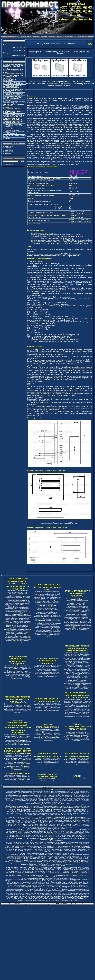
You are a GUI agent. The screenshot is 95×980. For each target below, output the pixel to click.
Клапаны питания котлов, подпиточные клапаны (78, 763)
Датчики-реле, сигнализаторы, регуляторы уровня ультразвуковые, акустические (77, 667)
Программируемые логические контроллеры (13, 126)
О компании (31, 37)
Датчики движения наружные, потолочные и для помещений (48, 760)
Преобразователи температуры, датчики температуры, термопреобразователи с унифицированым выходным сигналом (77, 608)
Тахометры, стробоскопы (20, 766)
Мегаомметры (52, 736)
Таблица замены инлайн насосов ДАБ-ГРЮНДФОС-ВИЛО (47, 841)
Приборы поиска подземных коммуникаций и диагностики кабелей (18, 765)
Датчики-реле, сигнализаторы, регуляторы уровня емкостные (77, 653)
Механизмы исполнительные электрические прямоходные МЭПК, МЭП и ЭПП (18, 672)
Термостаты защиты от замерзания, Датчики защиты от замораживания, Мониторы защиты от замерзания (77, 623)
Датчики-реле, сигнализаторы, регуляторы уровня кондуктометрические (77, 656)
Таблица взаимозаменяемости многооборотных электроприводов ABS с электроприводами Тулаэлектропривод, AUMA (47, 790)
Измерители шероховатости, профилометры (19, 762)
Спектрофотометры (22, 634)
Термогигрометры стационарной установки (46, 707)
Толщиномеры (17, 768)
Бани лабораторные (24, 618)
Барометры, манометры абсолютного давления (78, 731)
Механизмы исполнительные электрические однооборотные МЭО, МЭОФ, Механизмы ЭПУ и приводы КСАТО (18, 667)
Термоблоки (9, 636)
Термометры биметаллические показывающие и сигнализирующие (77, 611)
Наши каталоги (64, 37)
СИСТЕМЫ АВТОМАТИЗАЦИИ (18, 773)
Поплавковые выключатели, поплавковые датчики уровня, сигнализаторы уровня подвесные (77, 672)
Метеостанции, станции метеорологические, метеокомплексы (77, 740)
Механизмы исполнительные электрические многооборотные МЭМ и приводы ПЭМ (18, 670)
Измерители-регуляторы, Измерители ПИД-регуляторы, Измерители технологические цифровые (47, 672)
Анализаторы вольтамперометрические (18, 612)
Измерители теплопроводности (13, 761)
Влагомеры (39, 710)
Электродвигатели (17, 678)
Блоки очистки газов (11, 620)
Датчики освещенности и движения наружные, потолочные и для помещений (48, 762)
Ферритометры (18, 769)
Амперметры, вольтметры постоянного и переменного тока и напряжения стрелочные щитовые (47, 731)
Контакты (86, 37)
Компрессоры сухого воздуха (23, 623)
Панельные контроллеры (12, 130)
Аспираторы (13, 618)
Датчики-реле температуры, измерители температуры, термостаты (78, 599)
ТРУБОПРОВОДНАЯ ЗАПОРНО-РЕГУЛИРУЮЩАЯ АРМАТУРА (13, 122)
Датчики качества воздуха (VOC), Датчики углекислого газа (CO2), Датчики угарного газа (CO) (18, 605)
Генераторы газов (24, 620)
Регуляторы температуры (73, 758)
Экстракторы (26, 639)
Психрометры (82, 738)
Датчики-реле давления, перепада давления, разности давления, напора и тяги (48, 599)
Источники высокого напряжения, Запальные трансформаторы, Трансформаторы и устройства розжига (77, 701)
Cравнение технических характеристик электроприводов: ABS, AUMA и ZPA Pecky (47, 804)
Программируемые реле (12, 129)
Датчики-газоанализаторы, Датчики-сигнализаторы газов (17, 598)
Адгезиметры (9, 755)
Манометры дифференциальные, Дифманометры (47, 613)
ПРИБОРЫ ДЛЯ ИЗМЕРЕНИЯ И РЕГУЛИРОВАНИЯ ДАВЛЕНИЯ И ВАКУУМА (13, 71)
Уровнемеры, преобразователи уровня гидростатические (77, 680)
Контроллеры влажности (51, 710)
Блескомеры (18, 755)
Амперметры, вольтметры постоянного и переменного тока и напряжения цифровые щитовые (47, 733)
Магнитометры (20, 764)
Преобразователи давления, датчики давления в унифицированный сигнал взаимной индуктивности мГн (47, 625)
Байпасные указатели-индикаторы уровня (77, 689)
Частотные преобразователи (15, 674)
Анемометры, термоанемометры (77, 732)
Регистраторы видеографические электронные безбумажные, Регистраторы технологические (47, 666)
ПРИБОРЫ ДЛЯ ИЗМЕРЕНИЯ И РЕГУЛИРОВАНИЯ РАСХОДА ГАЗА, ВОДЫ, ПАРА (13, 91)
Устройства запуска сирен (12, 742)
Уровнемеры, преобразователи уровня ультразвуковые (76, 687)
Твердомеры (8, 768)
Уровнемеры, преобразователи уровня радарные (77, 683)
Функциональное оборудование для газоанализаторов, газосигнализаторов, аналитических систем (18, 607)
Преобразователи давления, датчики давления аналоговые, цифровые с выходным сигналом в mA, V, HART (47, 621)
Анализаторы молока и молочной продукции (17, 616)
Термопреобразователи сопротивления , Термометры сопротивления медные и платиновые (77, 602)
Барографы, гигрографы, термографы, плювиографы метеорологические (76, 736)
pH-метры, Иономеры (22, 632)
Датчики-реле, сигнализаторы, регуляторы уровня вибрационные (77, 662)
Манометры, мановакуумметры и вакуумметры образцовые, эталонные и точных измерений (47, 618)
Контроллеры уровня (72, 653)
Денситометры (8, 758)
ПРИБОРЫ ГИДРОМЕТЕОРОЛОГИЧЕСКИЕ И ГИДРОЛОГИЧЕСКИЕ (13, 111)
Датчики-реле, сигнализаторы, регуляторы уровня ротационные (77, 660)
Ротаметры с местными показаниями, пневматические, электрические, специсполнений (18, 709)
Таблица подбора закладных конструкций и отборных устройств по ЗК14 (47, 888)
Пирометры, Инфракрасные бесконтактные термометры (76, 617)
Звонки (22, 736)
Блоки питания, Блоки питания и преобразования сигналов (48, 674)
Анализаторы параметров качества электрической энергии (47, 740)
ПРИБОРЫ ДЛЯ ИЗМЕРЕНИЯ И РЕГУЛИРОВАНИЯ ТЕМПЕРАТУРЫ (13, 75)
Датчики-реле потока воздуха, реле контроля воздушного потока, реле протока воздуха (18, 707)
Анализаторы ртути (10, 617)
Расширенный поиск (19, 37)
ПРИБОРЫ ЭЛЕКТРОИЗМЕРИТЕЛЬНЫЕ (12, 108)
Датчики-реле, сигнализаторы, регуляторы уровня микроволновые (77, 665)
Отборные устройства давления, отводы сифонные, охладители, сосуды (48, 634)
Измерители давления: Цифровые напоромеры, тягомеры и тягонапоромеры (47, 601)
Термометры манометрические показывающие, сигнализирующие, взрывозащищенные (76, 613)
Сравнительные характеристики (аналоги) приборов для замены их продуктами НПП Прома (47, 878)
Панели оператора (10, 128)
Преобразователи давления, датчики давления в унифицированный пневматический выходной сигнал (47, 628)
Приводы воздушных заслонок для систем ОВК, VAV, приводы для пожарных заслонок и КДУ (18, 675)
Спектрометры (10, 634)
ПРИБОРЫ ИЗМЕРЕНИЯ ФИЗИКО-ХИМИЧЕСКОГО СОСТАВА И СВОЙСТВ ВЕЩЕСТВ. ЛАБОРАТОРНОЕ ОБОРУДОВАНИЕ (15, 66)
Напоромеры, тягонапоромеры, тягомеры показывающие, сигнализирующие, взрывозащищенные (47, 596)
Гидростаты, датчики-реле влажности (47, 703)
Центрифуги (16, 639)
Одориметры (9, 640)
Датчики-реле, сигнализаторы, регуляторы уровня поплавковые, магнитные (77, 658)
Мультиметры (38, 737)
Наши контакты (9, 146)
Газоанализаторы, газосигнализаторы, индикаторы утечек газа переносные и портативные (18, 592)
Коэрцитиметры (9, 764)
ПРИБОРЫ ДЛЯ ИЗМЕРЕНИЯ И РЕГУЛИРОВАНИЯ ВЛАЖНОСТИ (13, 94)
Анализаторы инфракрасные (21, 614)
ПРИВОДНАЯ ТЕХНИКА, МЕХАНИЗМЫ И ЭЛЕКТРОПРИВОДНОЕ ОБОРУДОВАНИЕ (11, 79)
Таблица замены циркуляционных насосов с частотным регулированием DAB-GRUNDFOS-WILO (47, 853)
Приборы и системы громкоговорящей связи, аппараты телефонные (17, 744)
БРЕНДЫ (7, 138)
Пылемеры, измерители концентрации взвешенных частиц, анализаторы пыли (17, 601)
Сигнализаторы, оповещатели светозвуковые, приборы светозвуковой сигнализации (18, 740)
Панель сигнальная (35, 152)
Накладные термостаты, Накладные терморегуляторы (77, 628)
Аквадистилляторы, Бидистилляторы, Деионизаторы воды (18, 609)
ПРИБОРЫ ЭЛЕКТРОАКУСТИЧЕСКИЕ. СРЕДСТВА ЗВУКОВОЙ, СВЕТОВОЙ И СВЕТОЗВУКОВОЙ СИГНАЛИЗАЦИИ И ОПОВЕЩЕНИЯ (14, 103)
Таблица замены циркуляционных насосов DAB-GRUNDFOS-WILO (47, 866)
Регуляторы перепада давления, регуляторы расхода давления (77, 762)
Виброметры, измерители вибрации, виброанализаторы (18, 756)
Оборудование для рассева (24, 629)
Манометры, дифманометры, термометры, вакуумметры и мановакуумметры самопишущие (47, 592)
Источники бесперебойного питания (47, 676)
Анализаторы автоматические (13, 611)
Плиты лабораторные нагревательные (18, 631)
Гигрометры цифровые (51, 709)
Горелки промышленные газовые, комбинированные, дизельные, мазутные (77, 716)
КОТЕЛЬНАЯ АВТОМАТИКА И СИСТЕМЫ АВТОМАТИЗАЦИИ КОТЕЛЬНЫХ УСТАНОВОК (13, 98)
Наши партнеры (52, 37)
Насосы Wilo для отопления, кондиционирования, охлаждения (47, 779)
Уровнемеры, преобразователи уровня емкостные (76, 681)
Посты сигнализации (20, 738)
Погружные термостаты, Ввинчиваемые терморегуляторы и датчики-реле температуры (77, 625)
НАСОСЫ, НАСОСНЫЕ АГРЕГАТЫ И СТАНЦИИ (14, 136)
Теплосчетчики (10, 711)
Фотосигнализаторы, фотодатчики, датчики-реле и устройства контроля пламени (77, 703)
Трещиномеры (27, 768)
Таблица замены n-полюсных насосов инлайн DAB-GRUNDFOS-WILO (47, 828)
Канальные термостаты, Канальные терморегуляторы (77, 629)
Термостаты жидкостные (11, 638)
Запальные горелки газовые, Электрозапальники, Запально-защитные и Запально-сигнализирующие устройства (78, 712)
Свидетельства (76, 37)
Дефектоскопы (18, 758)
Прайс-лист (41, 37)
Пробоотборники (10, 632)
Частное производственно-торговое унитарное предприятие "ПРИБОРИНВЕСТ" (43, 904)
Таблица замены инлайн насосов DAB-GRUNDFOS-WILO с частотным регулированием (47, 816)
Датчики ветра (72, 738)
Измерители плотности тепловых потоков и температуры (18, 759)
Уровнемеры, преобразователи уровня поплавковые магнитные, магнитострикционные (77, 676)
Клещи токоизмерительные (51, 737)
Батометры (88, 737)
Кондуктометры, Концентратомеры (18, 624)
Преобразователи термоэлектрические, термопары (77, 604)
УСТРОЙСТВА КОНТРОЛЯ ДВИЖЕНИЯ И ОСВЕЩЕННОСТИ (13, 119)
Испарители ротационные (12, 621)
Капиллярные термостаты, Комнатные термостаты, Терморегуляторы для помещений (77, 619)
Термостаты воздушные (21, 636)
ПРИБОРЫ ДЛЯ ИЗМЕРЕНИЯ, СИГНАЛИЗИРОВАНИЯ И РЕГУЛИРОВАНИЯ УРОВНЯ (13, 86)
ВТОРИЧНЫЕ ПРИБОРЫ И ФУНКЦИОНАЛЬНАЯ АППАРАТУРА (13, 83)
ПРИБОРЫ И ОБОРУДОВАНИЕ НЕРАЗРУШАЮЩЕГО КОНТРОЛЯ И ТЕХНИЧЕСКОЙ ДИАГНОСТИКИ (13, 115)
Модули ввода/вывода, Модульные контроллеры (14, 132)
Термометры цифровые (73, 616)
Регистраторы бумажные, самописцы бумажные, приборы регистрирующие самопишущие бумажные (47, 669)
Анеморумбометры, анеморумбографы (76, 734)
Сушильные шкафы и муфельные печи (17, 635)
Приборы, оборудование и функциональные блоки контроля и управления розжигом (77, 706)
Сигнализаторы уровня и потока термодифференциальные (78, 669)
